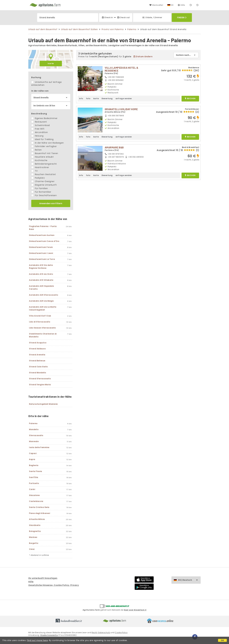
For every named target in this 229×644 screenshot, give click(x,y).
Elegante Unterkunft (44, 185)
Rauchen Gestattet (44, 174)
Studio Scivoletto (49, 635)
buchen (190, 99)
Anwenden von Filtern (51, 203)
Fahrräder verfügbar (44, 146)
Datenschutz (104, 633)
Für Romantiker (41, 192)
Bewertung (107, 98)
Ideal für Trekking (42, 139)
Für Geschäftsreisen (44, 195)
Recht (94, 633)
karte (51, 63)
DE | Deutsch (189, 580)
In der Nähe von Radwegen (48, 143)
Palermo (132, 29)
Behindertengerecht (44, 164)
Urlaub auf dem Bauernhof (43, 29)
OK (223, 640)
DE (172, 5)
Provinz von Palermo (113, 29)
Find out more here (37, 640)
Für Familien (40, 188)
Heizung (37, 136)
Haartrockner (40, 167)
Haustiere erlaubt (42, 157)
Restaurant (39, 122)
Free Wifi (38, 129)
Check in (107, 17)
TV (34, 171)
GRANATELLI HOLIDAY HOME (121, 109)
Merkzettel (156, 5)
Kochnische (39, 160)
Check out (123, 17)
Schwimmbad (41, 125)
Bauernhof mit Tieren (45, 153)
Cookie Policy (121, 633)
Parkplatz (38, 178)
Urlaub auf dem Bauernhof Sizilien (79, 29)
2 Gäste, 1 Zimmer (152, 17)
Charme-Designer (43, 181)
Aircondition (40, 132)
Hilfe (181, 5)
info (81, 98)
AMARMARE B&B (114, 147)
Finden (182, 18)
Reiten (37, 150)
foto (88, 98)
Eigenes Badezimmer (44, 118)
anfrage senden (124, 98)
